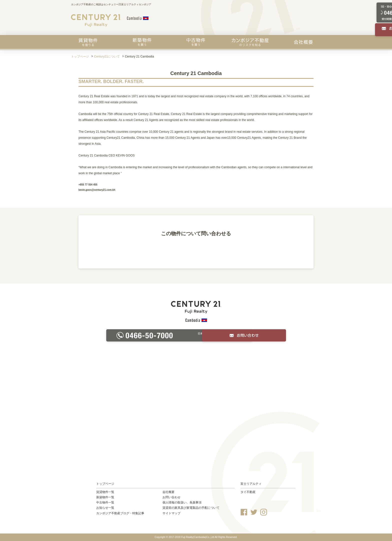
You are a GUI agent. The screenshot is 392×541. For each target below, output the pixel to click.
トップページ (80, 56)
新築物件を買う (142, 42)
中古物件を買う (196, 42)
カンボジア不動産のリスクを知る (250, 42)
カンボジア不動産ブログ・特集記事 (120, 513)
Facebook (244, 512)
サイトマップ (171, 513)
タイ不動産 (248, 492)
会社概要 (303, 42)
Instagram (264, 512)
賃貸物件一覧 (105, 492)
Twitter (254, 512)
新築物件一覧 (105, 497)
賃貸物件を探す (88, 42)
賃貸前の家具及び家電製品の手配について (191, 508)
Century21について (107, 56)
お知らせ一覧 (105, 508)
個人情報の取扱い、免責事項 (182, 502)
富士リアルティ (251, 484)
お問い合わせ (171, 497)
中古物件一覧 (105, 502)
